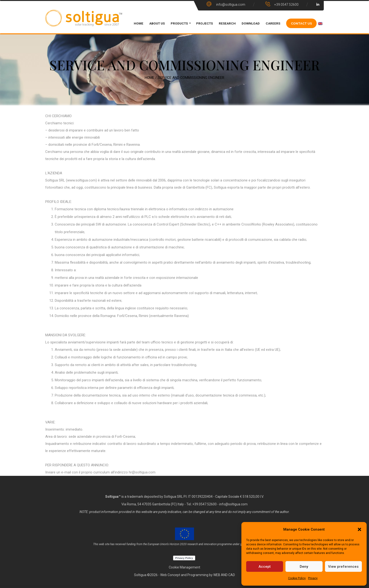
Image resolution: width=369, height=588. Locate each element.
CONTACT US (301, 23)
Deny (304, 567)
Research (227, 23)
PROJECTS (204, 23)
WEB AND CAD (224, 575)
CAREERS (273, 23)
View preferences (343, 567)
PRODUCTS (179, 23)
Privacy (313, 578)
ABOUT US (157, 23)
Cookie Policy (297, 578)
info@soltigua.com (233, 504)
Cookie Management (184, 567)
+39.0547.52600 (204, 504)
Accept (265, 567)
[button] (359, 529)
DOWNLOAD (251, 23)
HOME (139, 23)
